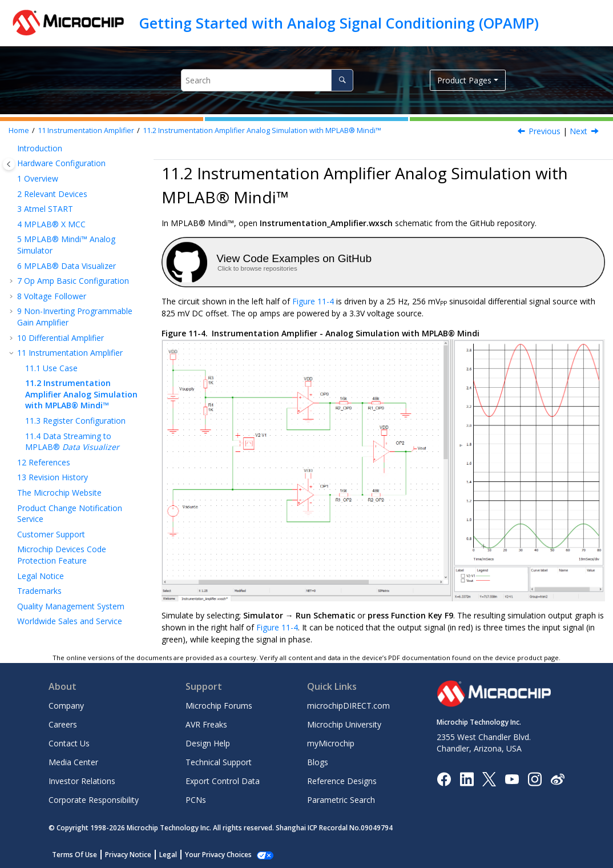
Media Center (73, 762)
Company (66, 706)
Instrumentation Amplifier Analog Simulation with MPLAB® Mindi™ (262, 130)
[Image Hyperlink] (512, 779)
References (44, 462)
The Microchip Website (59, 493)
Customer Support (51, 534)
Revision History (53, 477)
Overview (38, 178)
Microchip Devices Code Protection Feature (62, 555)
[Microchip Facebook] (444, 778)
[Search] (342, 80)
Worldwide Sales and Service (70, 621)
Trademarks (39, 591)
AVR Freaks (206, 724)
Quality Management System (71, 606)
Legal (168, 855)
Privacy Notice (128, 855)
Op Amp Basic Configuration (73, 281)
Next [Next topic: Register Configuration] (578, 131)
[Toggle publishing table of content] (9, 164)
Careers (63, 724)
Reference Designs (342, 781)
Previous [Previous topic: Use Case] (545, 131)
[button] (13, 148)
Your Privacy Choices (218, 855)
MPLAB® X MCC (51, 224)
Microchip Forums (219, 706)
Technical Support (219, 762)
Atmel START (45, 209)
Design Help (208, 743)
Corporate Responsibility (94, 800)
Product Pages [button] (464, 80)
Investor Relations (82, 781)
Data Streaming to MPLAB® (72, 442)
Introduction (40, 148)
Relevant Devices (52, 194)
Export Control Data (223, 781)
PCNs (196, 800)
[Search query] (267, 80)
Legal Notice (41, 576)
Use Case (51, 368)
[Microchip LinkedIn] (467, 778)
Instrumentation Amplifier (86, 130)
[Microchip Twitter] (489, 778)
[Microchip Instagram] (535, 778)
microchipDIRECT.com (348, 706)
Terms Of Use (74, 855)
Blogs (318, 762)
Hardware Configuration (61, 163)
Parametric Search (341, 800)
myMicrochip (331, 743)
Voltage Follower (52, 296)
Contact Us (69, 743)
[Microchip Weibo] (557, 779)
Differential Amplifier (61, 338)
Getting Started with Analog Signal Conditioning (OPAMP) (339, 23)
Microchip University (344, 724)
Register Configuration (75, 421)
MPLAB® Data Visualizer (66, 266)
